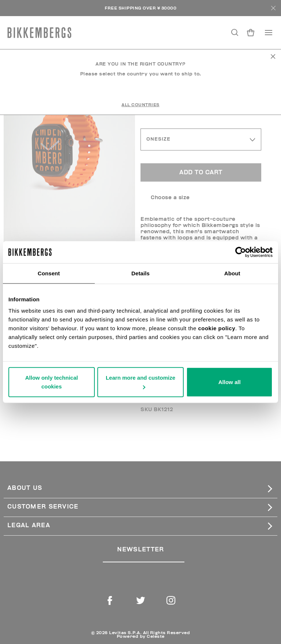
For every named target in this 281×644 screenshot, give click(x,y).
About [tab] (232, 273)
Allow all (230, 382)
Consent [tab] (49, 273)
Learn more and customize (140, 382)
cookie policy (217, 328)
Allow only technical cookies (52, 382)
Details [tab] (140, 273)
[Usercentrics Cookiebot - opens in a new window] (241, 252)
